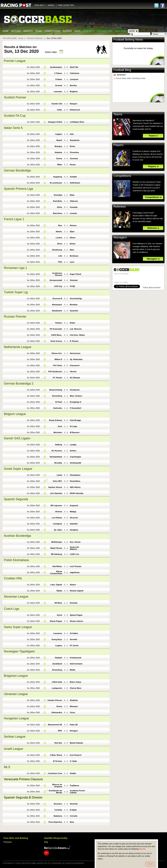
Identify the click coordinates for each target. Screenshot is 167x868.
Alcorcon (74, 518)
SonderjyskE (75, 463)
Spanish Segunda (16, 499)
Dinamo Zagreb (77, 591)
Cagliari (59, 134)
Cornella (74, 816)
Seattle (73, 773)
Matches (16, 31)
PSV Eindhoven (55, 372)
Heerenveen (75, 353)
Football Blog (122, 70)
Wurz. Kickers (76, 396)
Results (28, 31)
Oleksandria (57, 712)
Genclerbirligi (76, 298)
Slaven (73, 585)
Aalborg (59, 445)
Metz (72, 250)
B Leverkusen (56, 183)
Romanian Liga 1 (15, 268)
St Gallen (74, 633)
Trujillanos (74, 785)
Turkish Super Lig (16, 292)
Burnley (73, 85)
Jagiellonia (75, 572)
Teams (39, 31)
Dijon (72, 232)
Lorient (59, 238)
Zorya (72, 712)
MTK (60, 731)
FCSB (72, 286)
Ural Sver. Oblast (77, 335)
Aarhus (73, 451)
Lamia (59, 475)
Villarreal (74, 201)
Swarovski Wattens (74, 548)
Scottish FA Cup (15, 116)
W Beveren (75, 432)
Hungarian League (16, 718)
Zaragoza (74, 530)
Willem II (58, 359)
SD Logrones (56, 505)
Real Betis (57, 201)
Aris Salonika (56, 493)
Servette (74, 639)
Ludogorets (57, 688)
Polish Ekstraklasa (16, 560)
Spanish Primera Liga (18, 189)
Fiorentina (74, 152)
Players (67, 31)
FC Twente (57, 378)
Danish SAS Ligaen (17, 438)
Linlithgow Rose (77, 122)
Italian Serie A (13, 128)
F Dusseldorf (75, 408)
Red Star (58, 743)
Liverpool (74, 79)
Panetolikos (75, 481)
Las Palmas (57, 518)
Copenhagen (75, 457)
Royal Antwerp (56, 420)
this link (142, 849)
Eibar (72, 195)
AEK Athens (75, 487)
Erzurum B (57, 298)
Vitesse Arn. (57, 353)
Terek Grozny (56, 341)
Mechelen (58, 432)
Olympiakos (75, 475)
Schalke (73, 177)
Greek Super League (18, 469)
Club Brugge (75, 420)
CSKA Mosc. (57, 335)
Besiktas (74, 305)
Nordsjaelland (56, 457)
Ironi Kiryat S (76, 755)
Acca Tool (121, 31)
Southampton (56, 67)
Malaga (73, 512)
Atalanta (58, 152)
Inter (72, 134)
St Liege (73, 426)
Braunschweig (56, 390)
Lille (60, 256)
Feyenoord (75, 365)
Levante (73, 213)
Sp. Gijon (58, 530)
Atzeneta (74, 804)
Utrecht (73, 372)
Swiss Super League (18, 627)
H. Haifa (73, 761)
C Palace (58, 73)
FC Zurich (74, 645)
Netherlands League (18, 347)
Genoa (59, 158)
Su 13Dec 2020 (33, 67)
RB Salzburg (57, 554)
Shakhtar (74, 700)
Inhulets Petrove (55, 700)
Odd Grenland (76, 664)
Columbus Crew (55, 773)
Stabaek (59, 658)
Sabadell (74, 524)
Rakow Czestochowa (56, 572)
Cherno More (76, 688)
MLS (7, 767)
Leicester (58, 91)
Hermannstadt (56, 280)
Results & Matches (35, 38)
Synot (59, 615)
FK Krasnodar (56, 329)
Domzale (74, 603)
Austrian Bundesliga (17, 536)
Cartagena (58, 524)
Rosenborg (57, 670)
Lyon (72, 262)
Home (6, 31)
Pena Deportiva (55, 822)
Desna (59, 706)
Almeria (59, 512)
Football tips (105, 31)
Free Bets (89, 31)
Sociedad (58, 195)
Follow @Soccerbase (152, 287)
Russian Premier (15, 317)
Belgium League (15, 414)
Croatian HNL (13, 578)
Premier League (15, 61)
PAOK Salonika (77, 493)
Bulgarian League (16, 676)
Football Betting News (128, 40)
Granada (74, 207)
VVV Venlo (57, 365)
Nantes (59, 232)
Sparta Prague (76, 615)
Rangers (74, 104)
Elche (59, 207)
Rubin (72, 323)
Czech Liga (12, 609)
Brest (60, 244)
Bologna (58, 146)
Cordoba (58, 810)
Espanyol (74, 505)
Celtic (60, 110)
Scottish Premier (15, 97)
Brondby (58, 463)
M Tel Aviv (58, 761)
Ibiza (72, 822)
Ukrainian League (16, 694)
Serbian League (15, 737)
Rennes (73, 225)
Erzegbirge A (76, 402)
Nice (60, 225)
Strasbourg (57, 250)
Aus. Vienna (75, 542)
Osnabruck (75, 390)
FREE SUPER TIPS (66, 5)
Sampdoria (75, 140)
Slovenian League (16, 597)
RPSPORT (121, 75)
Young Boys (57, 639)
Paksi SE (74, 725)
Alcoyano (58, 804)
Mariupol (74, 706)
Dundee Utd (57, 104)
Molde (73, 670)
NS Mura (58, 603)
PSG (60, 262)
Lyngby (73, 445)
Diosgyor (74, 731)
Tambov (58, 323)
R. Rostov (74, 341)
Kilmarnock (75, 110)
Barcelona (57, 213)
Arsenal (59, 85)
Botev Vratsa (75, 682)
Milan (60, 165)
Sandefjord (57, 664)
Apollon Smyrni (55, 487)
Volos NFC (57, 481)
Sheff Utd (74, 67)
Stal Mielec (57, 566)
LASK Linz (74, 554)
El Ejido (73, 810)
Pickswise (8, 842)
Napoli (59, 140)
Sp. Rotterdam (76, 359)
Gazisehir (74, 311)
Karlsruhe (58, 408)
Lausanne (58, 633)
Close (150, 864)
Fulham (59, 79)
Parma (73, 165)
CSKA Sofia (57, 682)
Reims (73, 244)
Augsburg (58, 177)
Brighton (74, 91)
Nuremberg (57, 396)
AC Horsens (57, 451)
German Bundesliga (17, 170)
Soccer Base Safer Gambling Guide (131, 78)
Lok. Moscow (76, 329)
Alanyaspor (57, 305)
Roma (72, 146)
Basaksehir (57, 311)
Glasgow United (55, 122)
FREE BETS (39, 5)
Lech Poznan (76, 566)
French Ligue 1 (14, 219)
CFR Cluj (58, 286)
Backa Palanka (76, 743)
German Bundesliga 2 (19, 384)
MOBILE (51, 5)
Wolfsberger (57, 542)
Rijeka (59, 591)
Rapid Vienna (56, 548)
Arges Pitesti (75, 274)
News (77, 31)
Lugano (59, 645)
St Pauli (59, 402)
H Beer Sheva (56, 755)
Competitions (52, 31)
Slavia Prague (56, 621)
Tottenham (75, 73)
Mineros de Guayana (57, 785)
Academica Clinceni (57, 274)
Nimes (73, 238)
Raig (46, 842)
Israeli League (13, 749)
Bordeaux (74, 256)
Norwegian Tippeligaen (19, 651)
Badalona (58, 816)
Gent (60, 426)
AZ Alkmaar (75, 378)
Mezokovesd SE (55, 725)
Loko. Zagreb (56, 585)
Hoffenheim (75, 183)
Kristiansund (75, 658)
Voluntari (74, 280)
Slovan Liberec (76, 621)
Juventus (74, 158)
